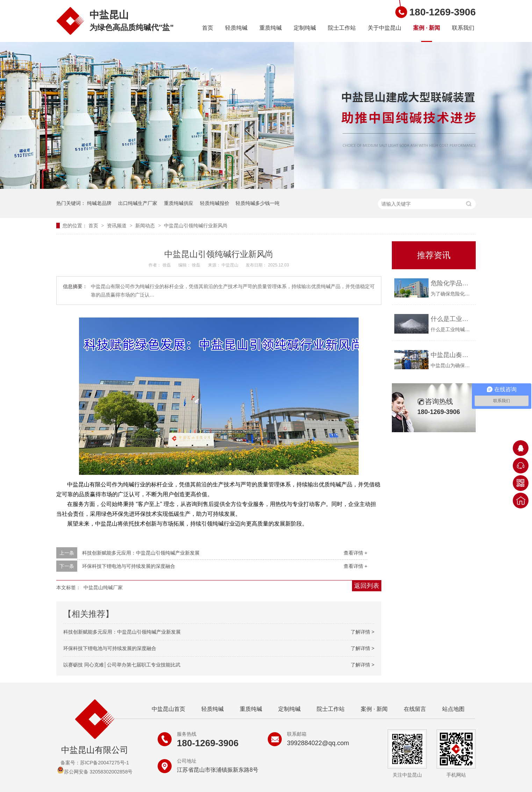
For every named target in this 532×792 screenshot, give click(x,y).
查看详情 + (355, 553)
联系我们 (463, 28)
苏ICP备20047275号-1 (105, 763)
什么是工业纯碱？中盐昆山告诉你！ (451, 319)
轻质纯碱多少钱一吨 (258, 203)
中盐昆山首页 (168, 709)
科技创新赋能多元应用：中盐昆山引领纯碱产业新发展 (141, 553)
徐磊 (167, 265)
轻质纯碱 (236, 28)
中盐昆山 (231, 265)
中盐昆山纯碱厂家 (103, 587)
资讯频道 (117, 226)
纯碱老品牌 (99, 203)
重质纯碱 (271, 28)
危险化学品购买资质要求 (451, 283)
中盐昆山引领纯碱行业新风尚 (196, 226)
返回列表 (367, 586)
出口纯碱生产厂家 (138, 203)
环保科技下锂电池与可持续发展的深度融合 (129, 566)
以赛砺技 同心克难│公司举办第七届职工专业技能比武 (122, 665)
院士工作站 (342, 28)
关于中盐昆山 (384, 28)
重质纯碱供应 (179, 203)
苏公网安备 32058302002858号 (95, 772)
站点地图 (453, 709)
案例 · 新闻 (427, 28)
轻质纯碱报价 (215, 203)
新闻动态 (146, 226)
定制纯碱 (305, 28)
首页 (208, 28)
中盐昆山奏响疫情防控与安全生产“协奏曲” (451, 355)
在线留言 (415, 709)
